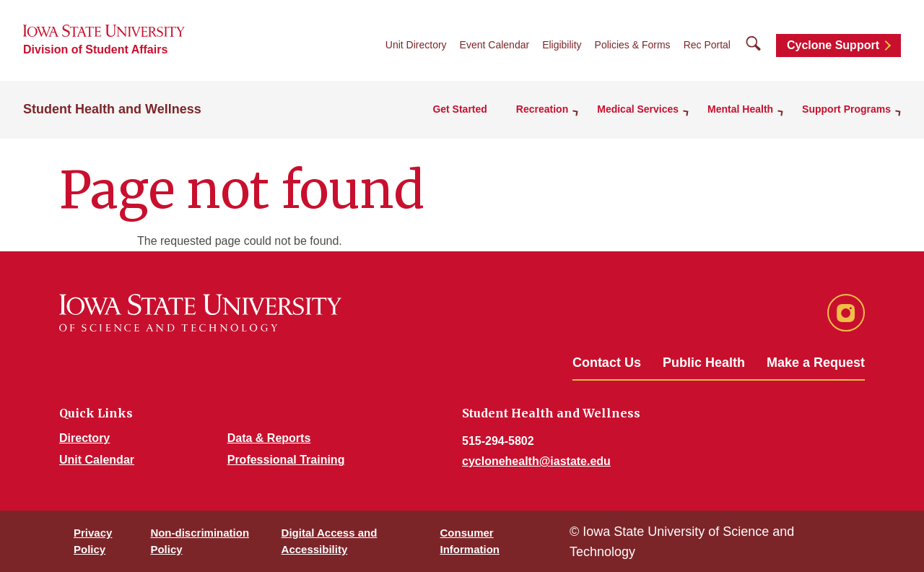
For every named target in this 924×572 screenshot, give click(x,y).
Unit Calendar (97, 460)
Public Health (704, 363)
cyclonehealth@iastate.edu (536, 461)
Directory (84, 438)
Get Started (459, 109)
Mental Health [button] (740, 109)
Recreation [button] (542, 109)
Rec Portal (707, 45)
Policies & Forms (633, 45)
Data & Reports (269, 438)
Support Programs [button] (846, 109)
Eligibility (562, 45)
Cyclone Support (833, 45)
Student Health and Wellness (112, 109)
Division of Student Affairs (95, 49)
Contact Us (607, 363)
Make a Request (816, 363)
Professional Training (286, 460)
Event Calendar (495, 45)
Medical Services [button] (638, 109)
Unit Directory (416, 45)
